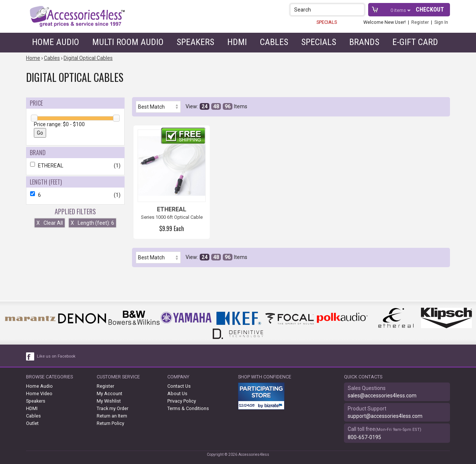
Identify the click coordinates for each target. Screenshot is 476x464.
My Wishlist (109, 401)
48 (216, 106)
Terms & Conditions (188, 408)
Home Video (39, 393)
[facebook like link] (30, 356)
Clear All (50, 223)
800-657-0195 (364, 437)
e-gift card (415, 42)
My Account (110, 393)
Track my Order (112, 408)
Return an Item (112, 416)
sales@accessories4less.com (382, 396)
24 (205, 106)
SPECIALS (327, 22)
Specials (319, 42)
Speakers (195, 42)
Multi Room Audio (128, 42)
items (399, 10)
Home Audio (56, 42)
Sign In (441, 22)
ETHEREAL (75, 166)
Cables (274, 42)
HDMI (237, 42)
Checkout (430, 9)
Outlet (32, 423)
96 (228, 106)
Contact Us (179, 386)
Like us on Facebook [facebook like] (56, 356)
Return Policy (110, 423)
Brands (364, 42)
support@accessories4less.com (385, 416)
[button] (359, 9)
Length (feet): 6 (92, 223)
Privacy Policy (182, 401)
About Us (177, 393)
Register (420, 22)
